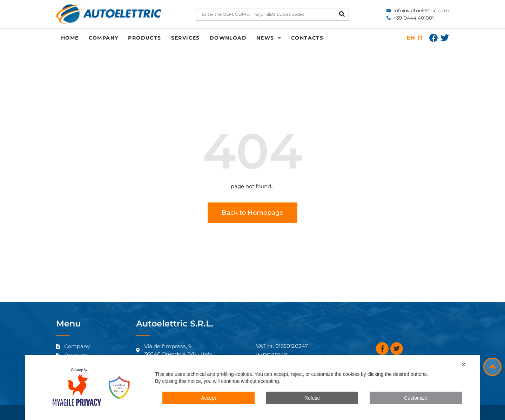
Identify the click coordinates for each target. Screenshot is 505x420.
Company (104, 38)
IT (420, 38)
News (269, 38)
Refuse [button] (312, 398)
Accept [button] (208, 398)
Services (186, 38)
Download (228, 38)
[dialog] (252, 387)
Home (70, 38)
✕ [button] (464, 364)
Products (144, 38)
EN (411, 38)
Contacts (307, 38)
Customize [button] (416, 398)
